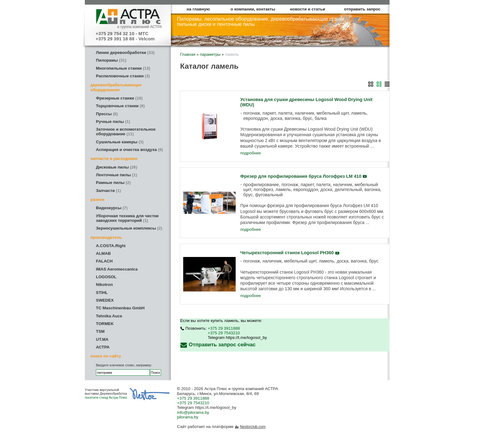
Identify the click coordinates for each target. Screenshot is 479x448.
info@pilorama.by (193, 412)
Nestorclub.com (253, 427)
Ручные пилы (113, 122)
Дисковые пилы (117, 167)
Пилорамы (111, 60)
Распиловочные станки (123, 76)
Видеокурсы (112, 208)
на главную (198, 9)
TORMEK (105, 324)
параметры (210, 54)
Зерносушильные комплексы (129, 228)
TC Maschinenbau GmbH (120, 308)
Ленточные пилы (116, 175)
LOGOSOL (106, 277)
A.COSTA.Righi (111, 246)
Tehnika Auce (109, 316)
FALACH (104, 261)
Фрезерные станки (119, 98)
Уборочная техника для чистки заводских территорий (127, 218)
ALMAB (103, 253)
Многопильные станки (123, 68)
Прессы (107, 114)
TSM (100, 331)
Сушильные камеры (120, 142)
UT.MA (102, 339)
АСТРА (103, 347)
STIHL (102, 293)
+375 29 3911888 (224, 328)
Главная (188, 54)
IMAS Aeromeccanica (117, 269)
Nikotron (104, 285)
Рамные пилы (113, 183)
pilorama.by (188, 417)
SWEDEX (105, 300)
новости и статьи (308, 9)
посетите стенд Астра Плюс (106, 397)
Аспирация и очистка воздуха (130, 150)
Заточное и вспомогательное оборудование (126, 132)
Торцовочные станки (120, 106)
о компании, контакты (253, 9)
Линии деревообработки (125, 53)
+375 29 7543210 (224, 333)
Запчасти (108, 191)
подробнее (251, 153)
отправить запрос (362, 9)
